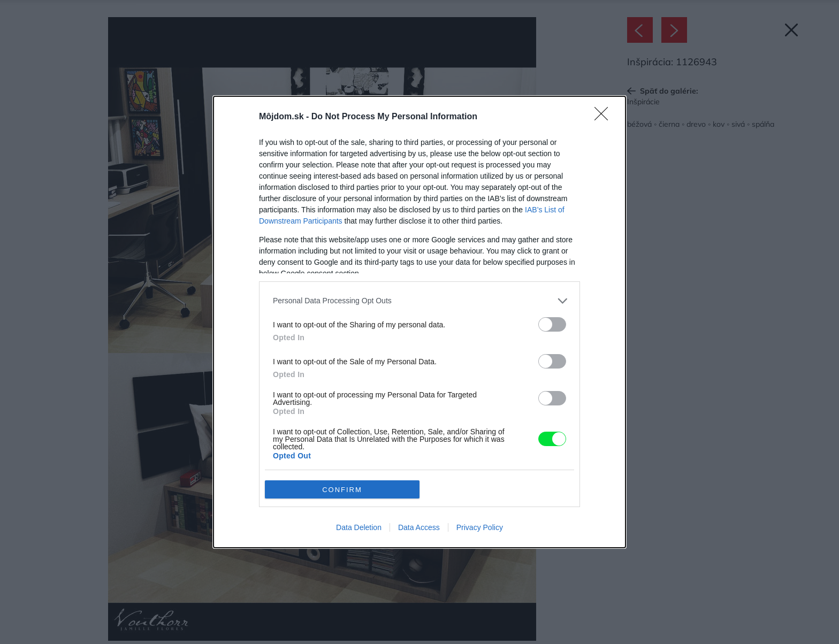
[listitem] (419, 301)
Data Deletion (359, 527)
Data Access (419, 527)
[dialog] (419, 322)
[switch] (552, 324)
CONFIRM (342, 490)
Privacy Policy (480, 527)
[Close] (605, 117)
